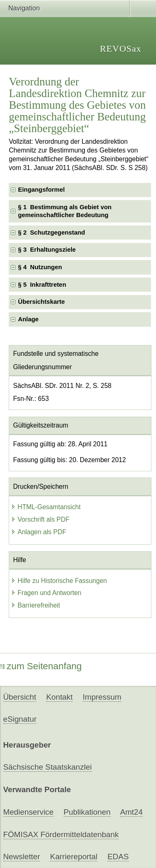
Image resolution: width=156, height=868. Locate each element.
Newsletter (22, 857)
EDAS (118, 857)
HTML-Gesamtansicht (46, 507)
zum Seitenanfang (41, 666)
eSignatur (20, 719)
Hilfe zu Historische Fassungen (59, 581)
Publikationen (87, 812)
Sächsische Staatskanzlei (48, 767)
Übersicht (20, 697)
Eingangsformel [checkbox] (41, 190)
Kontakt (59, 697)
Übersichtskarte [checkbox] (41, 302)
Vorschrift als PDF (40, 519)
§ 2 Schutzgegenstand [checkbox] (51, 233)
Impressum (102, 697)
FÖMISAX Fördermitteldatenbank (61, 834)
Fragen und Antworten (46, 593)
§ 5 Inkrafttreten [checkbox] (42, 285)
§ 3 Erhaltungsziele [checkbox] (47, 250)
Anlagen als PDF (38, 532)
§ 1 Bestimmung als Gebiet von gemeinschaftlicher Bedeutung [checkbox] (65, 211)
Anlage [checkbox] (28, 319)
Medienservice (28, 812)
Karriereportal (74, 857)
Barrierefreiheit (35, 605)
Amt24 (131, 812)
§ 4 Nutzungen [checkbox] (40, 267)
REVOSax (121, 49)
